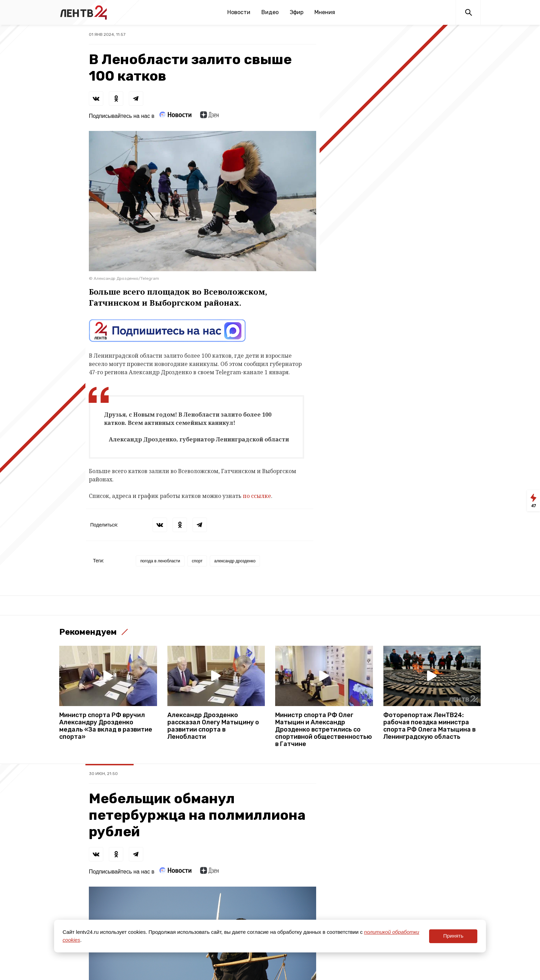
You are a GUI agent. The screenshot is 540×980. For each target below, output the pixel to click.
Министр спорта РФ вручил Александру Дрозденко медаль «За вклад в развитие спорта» (106, 726)
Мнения (325, 12)
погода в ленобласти (160, 561)
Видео (270, 12)
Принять (453, 936)
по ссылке (257, 496)
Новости (239, 12)
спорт (197, 561)
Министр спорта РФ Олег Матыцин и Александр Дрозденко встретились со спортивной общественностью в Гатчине (324, 730)
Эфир (297, 12)
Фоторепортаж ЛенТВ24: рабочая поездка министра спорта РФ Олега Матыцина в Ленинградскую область (429, 726)
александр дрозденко (235, 561)
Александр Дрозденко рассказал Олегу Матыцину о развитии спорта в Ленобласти (213, 726)
